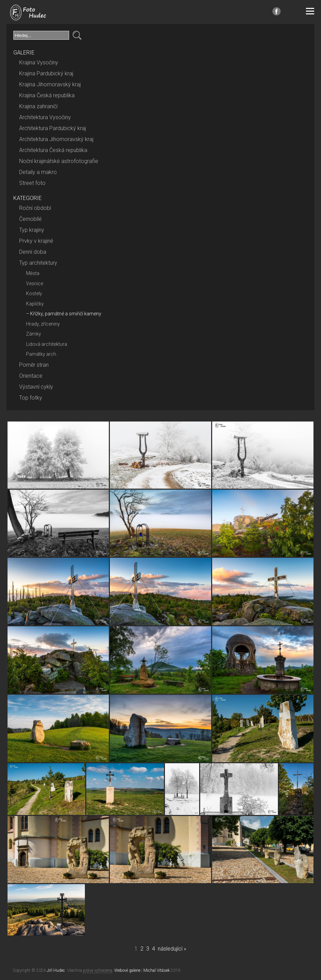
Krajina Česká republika (47, 95)
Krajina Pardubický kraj (46, 73)
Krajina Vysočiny (39, 62)
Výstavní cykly (36, 387)
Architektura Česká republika (53, 150)
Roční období (35, 208)
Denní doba (33, 252)
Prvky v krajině (36, 241)
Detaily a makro (38, 172)
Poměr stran (34, 365)
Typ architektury (38, 263)
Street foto (32, 183)
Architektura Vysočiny (45, 117)
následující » (172, 949)
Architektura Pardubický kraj (53, 128)
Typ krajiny (32, 230)
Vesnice (35, 284)
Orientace (31, 376)
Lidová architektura (47, 344)
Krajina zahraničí (38, 106)
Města (33, 273)
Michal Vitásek (157, 970)
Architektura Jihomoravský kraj (56, 139)
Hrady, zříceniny (43, 324)
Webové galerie (127, 970)
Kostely (34, 293)
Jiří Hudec (56, 970)
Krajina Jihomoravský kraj (50, 84)
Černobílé (30, 219)
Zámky (34, 334)
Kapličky (35, 304)
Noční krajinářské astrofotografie (59, 161)
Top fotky (31, 398)
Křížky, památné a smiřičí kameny (66, 314)
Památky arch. (42, 354)
